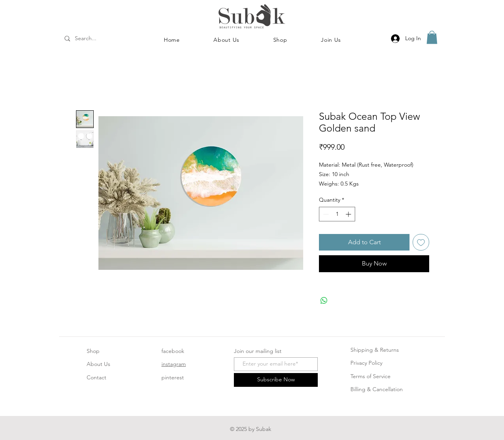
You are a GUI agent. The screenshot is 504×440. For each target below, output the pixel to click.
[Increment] (349, 214)
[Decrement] (325, 214)
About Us (98, 364)
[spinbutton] (337, 214)
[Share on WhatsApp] (324, 301)
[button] (280, 40)
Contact (96, 377)
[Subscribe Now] (276, 380)
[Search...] (96, 39)
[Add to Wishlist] (421, 242)
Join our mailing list (258, 351)
